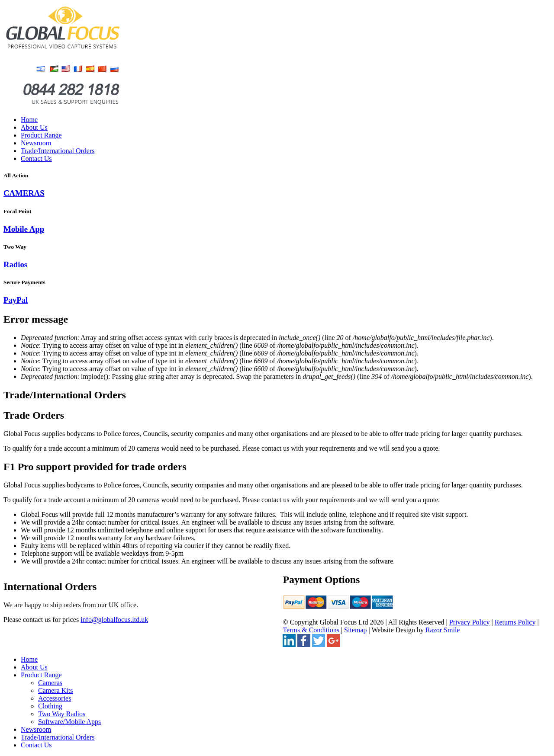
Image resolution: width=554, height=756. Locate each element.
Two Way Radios (62, 714)
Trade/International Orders (58, 151)
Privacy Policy (470, 622)
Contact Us (36, 159)
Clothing (50, 706)
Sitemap (355, 630)
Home (29, 120)
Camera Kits (55, 690)
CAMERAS (24, 193)
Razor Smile (443, 630)
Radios (15, 264)
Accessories (55, 698)
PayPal (16, 300)
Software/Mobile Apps (69, 722)
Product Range (41, 135)
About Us (34, 127)
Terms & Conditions (312, 630)
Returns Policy (515, 622)
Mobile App (24, 229)
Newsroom (36, 143)
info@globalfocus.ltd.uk (114, 620)
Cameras (50, 683)
